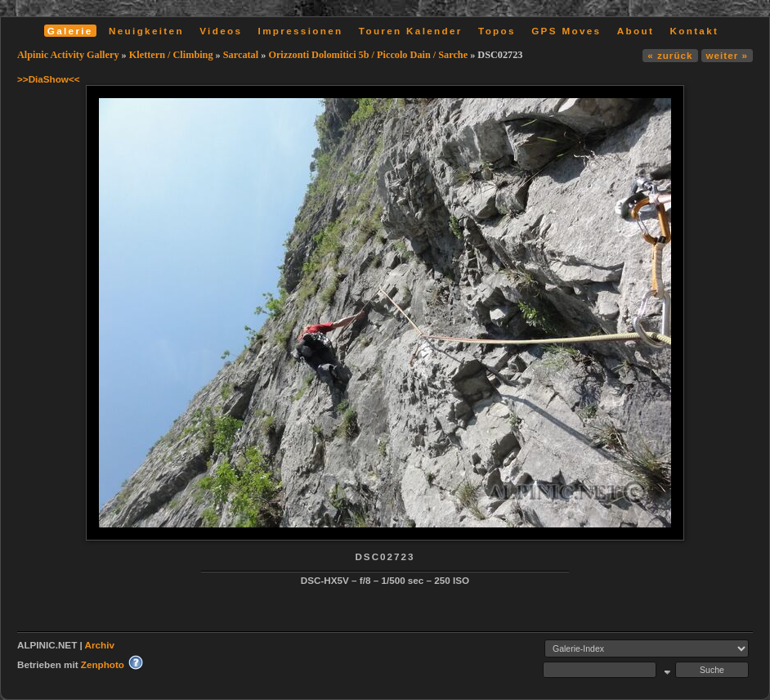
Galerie (70, 31)
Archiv (100, 645)
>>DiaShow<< (49, 79)
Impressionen (301, 31)
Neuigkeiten (146, 31)
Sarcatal (241, 55)
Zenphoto (103, 664)
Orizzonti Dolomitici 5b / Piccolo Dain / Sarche (368, 55)
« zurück (670, 55)
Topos (497, 31)
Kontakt (694, 31)
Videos (221, 31)
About (636, 31)
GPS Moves (566, 31)
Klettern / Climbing (171, 55)
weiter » (727, 55)
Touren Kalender (411, 31)
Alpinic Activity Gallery (68, 55)
